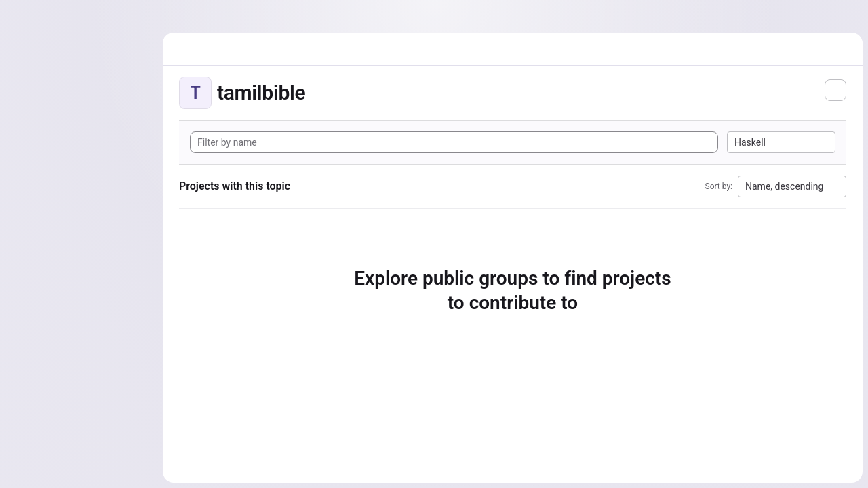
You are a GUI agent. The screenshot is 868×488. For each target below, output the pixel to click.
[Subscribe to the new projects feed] (835, 90)
